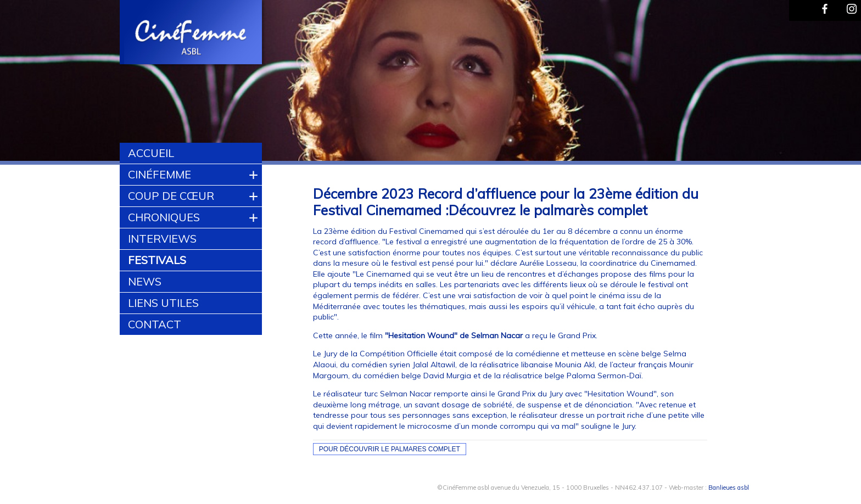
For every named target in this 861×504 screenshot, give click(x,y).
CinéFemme (160, 174)
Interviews (162, 239)
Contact (155, 324)
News (145, 281)
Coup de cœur (171, 196)
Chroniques (164, 217)
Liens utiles (163, 303)
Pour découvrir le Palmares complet (390, 449)
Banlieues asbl (729, 488)
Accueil (151, 153)
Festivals (157, 260)
